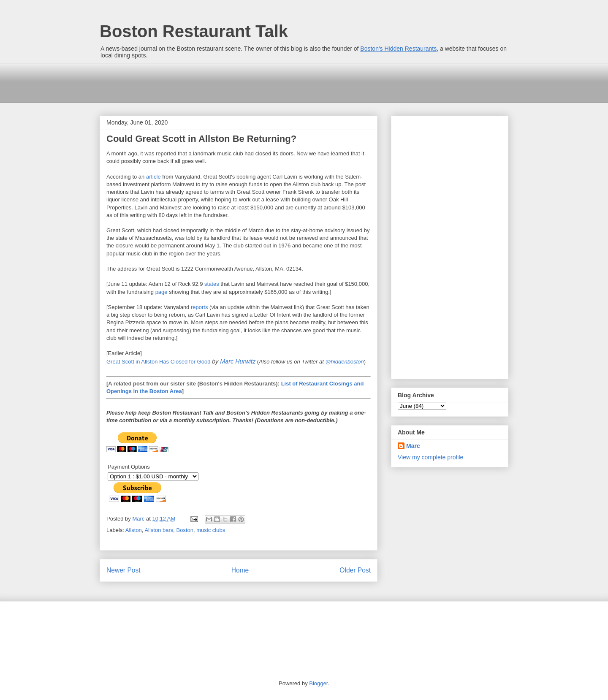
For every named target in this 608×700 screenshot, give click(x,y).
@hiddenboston (344, 362)
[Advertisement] (253, 82)
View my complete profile (430, 457)
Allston (134, 530)
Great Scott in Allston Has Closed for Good (158, 362)
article (153, 177)
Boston (185, 530)
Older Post (355, 570)
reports (199, 307)
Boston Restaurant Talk (194, 31)
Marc (413, 446)
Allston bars (159, 530)
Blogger (318, 683)
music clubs (211, 530)
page (161, 292)
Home (240, 570)
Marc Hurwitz (238, 361)
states (212, 284)
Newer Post (123, 570)
